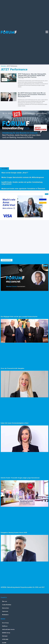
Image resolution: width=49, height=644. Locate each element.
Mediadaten (5, 615)
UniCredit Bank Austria (8, 629)
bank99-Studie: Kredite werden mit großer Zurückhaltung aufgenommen (22, 183)
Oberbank (5, 636)
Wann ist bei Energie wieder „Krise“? (15, 173)
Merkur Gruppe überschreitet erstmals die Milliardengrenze (23, 177)
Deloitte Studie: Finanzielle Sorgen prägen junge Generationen (20, 478)
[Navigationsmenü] (47, 32)
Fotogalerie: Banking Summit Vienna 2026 (14, 533)
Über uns (5, 601)
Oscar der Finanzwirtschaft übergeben (12, 368)
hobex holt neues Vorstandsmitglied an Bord (14, 423)
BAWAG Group (6, 633)
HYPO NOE (5, 639)
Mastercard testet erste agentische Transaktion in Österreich (23, 189)
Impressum (5, 611)
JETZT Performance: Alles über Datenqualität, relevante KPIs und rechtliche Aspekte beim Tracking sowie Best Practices (32, 76)
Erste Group (5, 623)
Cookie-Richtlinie (7, 605)
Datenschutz (6, 608)
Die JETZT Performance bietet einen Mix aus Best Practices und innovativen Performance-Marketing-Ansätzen (32, 95)
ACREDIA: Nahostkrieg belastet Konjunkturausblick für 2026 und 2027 (23, 587)
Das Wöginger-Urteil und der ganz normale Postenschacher (19, 317)
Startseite (3, 66)
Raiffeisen (5, 626)
